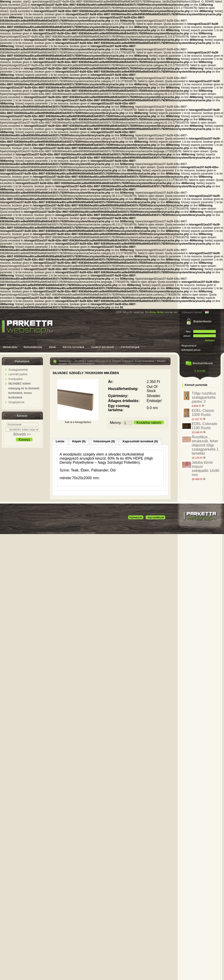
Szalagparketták (18, 370)
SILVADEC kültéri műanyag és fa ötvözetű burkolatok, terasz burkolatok (114, 361)
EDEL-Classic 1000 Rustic (203, 413)
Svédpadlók (16, 379)
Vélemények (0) (104, 441)
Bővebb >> (22, 434)
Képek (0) (79, 441)
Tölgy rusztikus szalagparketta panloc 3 (204, 397)
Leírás (60, 441)
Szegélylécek (17, 402)
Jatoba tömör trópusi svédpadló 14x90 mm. (206, 469)
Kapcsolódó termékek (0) (140, 441)
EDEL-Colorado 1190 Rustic (205, 426)
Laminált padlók (18, 374)
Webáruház (65, 361)
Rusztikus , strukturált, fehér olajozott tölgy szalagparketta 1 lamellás (205, 445)
